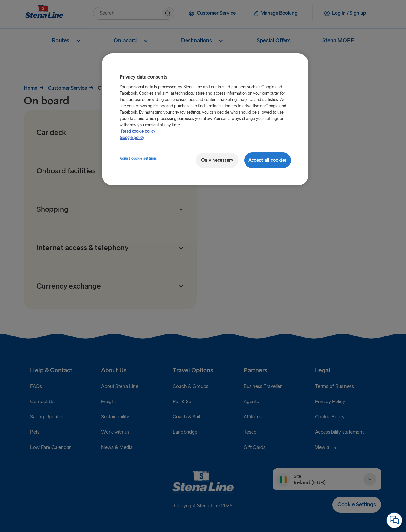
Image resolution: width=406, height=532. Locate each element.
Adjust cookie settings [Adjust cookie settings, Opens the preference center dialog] (138, 159)
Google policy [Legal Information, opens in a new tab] (132, 138)
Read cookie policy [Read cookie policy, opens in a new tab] (138, 131)
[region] (205, 120)
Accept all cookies (268, 160)
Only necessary (217, 160)
